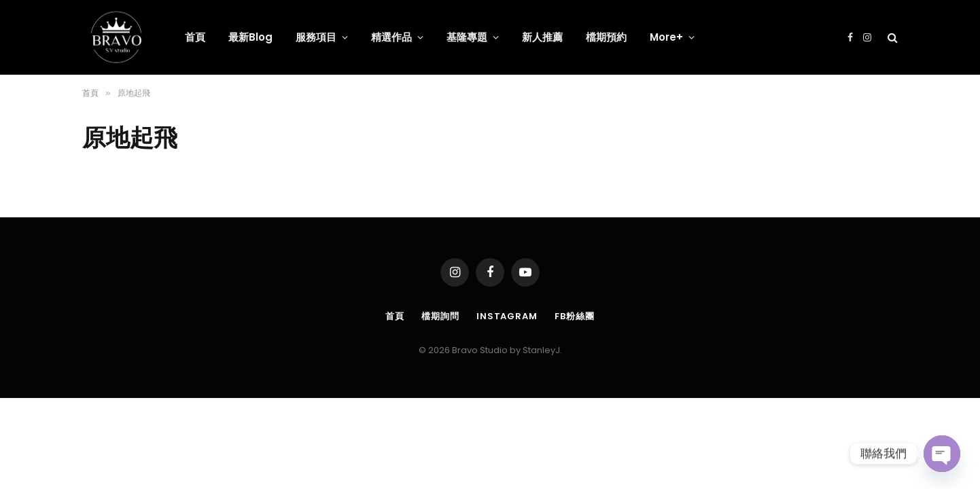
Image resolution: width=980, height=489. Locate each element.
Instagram (507, 316)
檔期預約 (606, 37)
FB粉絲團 (575, 316)
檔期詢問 (440, 316)
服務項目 (316, 37)
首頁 (195, 37)
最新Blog (250, 37)
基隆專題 (467, 37)
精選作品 (391, 37)
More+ (666, 37)
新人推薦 (542, 37)
